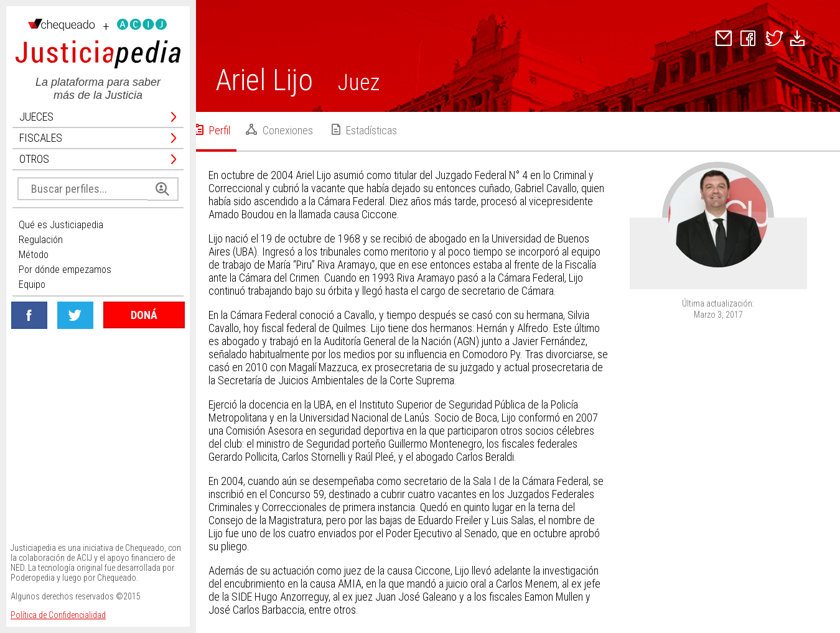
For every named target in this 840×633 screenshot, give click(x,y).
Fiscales (98, 138)
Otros (98, 159)
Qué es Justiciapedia (61, 225)
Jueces (98, 117)
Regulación (41, 240)
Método (34, 255)
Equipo (32, 284)
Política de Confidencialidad (58, 615)
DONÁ (144, 315)
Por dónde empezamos (65, 270)
